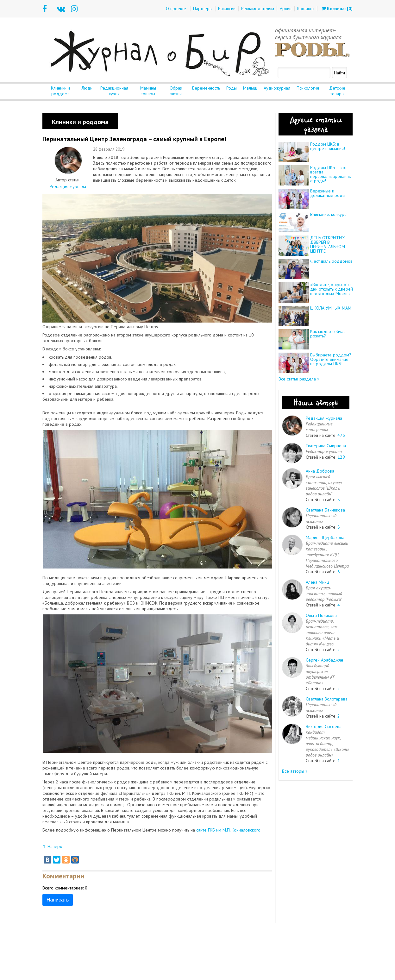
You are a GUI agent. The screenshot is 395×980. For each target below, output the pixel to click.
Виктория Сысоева (324, 726)
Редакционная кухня (114, 91)
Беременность (206, 88)
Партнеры (203, 9)
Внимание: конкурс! (329, 214)
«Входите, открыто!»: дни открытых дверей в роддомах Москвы (332, 289)
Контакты (306, 9)
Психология (308, 88)
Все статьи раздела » (299, 379)
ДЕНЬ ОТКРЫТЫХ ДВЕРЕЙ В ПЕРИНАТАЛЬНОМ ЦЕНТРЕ (328, 244)
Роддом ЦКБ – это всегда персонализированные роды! (331, 174)
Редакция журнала (68, 186)
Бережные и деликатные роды (328, 193)
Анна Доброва (320, 471)
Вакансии (227, 9)
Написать (58, 900)
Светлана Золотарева (327, 699)
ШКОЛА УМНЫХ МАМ (331, 308)
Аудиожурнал (277, 88)
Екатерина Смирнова (326, 446)
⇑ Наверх (52, 846)
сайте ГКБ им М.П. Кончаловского (228, 830)
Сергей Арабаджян (324, 660)
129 (341, 457)
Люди (87, 88)
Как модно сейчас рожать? (328, 334)
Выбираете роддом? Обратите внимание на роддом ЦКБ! (331, 359)
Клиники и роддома (60, 91)
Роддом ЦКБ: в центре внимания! (328, 146)
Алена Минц (317, 582)
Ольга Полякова (321, 615)
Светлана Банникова (325, 510)
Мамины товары (148, 91)
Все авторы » (295, 771)
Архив (286, 9)
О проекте (176, 9)
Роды (232, 88)
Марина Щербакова (325, 537)
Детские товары (337, 91)
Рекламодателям (258, 9)
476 (341, 435)
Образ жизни (176, 91)
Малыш (250, 88)
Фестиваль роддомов (331, 261)
